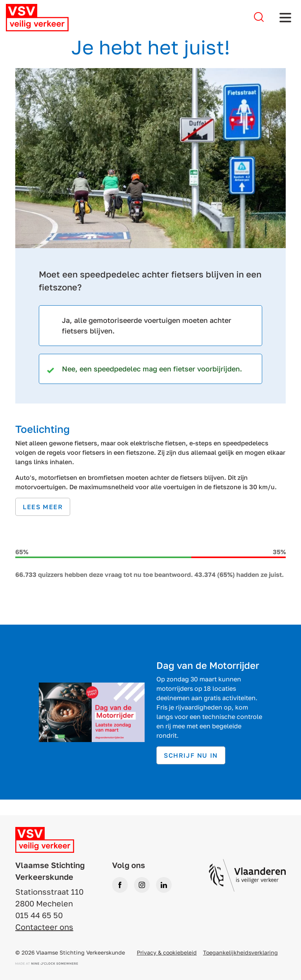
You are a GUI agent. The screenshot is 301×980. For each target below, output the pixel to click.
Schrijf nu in (191, 755)
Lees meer (43, 507)
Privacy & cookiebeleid (167, 952)
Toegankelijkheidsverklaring (240, 952)
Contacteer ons (44, 927)
